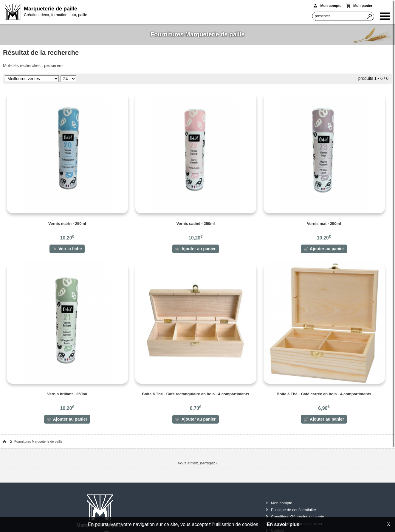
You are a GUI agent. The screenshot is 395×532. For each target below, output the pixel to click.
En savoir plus (283, 524)
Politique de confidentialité (293, 511)
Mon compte (282, 504)
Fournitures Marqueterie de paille (38, 443)
